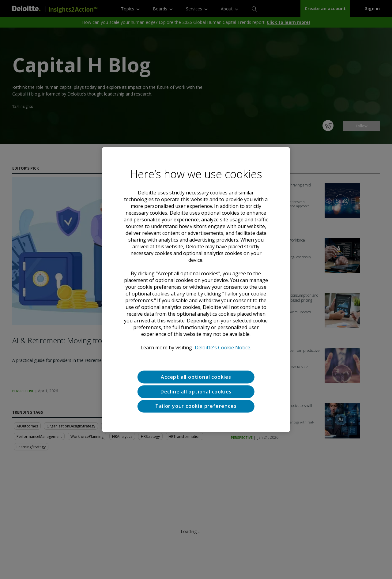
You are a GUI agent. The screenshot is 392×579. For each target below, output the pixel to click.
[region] (196, 289)
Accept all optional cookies (196, 377)
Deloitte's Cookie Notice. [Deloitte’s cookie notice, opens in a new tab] (223, 348)
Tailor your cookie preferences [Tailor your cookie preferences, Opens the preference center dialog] (196, 406)
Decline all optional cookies (196, 392)
